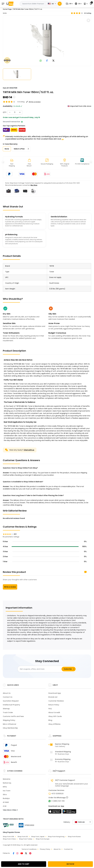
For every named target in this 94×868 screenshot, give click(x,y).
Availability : (8, 106)
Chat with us (29, 450)
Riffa (5, 787)
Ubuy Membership (10, 728)
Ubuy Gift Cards (55, 716)
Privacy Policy (45, 849)
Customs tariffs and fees (13, 716)
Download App (55, 693)
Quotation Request (11, 701)
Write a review (10, 587)
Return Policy (54, 705)
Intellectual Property (11, 705)
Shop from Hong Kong (56, 837)
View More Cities (10, 810)
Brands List (53, 697)
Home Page (7, 9)
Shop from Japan (38, 837)
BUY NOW (70, 864)
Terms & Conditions (29, 849)
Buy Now (34, 185)
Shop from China (9, 839)
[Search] (60, 4)
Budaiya (6, 798)
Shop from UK (23, 837)
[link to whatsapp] (41, 61)
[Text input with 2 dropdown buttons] (33, 4)
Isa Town (7, 791)
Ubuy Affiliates (54, 724)
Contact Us (8, 697)
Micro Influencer (10, 724)
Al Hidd (6, 802)
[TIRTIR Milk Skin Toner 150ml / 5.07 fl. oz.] (47, 40)
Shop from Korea (74, 837)
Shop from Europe (43, 839)
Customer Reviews (56, 701)
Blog (50, 720)
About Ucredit (54, 712)
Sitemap (6, 709)
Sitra (5, 795)
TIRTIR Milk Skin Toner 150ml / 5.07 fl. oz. (28, 9)
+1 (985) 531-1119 (58, 801)
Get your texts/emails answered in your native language (71, 785)
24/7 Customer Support (65, 780)
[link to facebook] (47, 61)
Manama (7, 779)
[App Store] (55, 812)
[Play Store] (69, 812)
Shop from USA (8, 837)
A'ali (5, 806)
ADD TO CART (24, 864)
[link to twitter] (53, 61)
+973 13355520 (57, 794)
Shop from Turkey (26, 839)
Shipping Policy (9, 720)
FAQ (50, 709)
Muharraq (7, 783)
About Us (7, 693)
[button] (69, 4)
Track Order (8, 712)
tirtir (5, 13)
